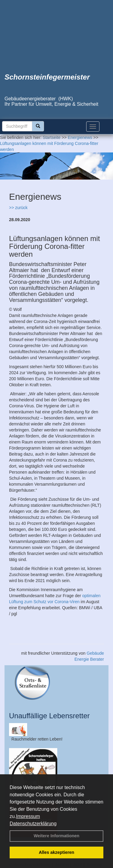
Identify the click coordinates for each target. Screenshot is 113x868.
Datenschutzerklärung (33, 824)
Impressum (28, 816)
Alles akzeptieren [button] (57, 852)
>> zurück (18, 208)
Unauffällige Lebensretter (49, 716)
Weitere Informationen (57, 836)
